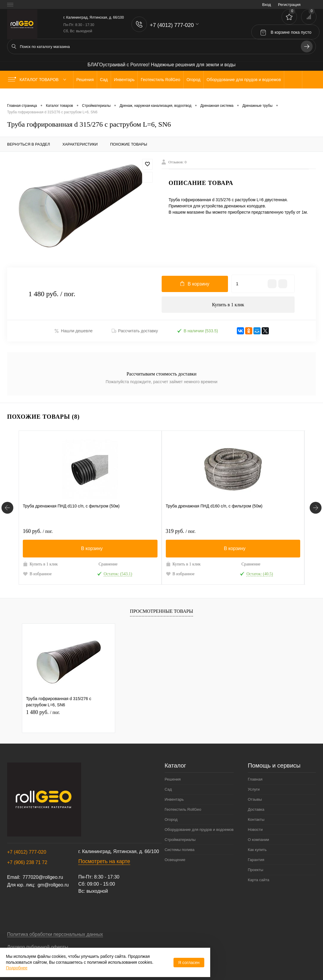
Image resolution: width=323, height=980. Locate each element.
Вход (267, 5)
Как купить (257, 851)
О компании (258, 841)
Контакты (256, 821)
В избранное (37, 575)
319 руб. (181, 532)
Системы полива (180, 851)
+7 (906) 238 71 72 (27, 864)
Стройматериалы (180, 841)
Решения (173, 780)
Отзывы (255, 801)
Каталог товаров (38, 80)
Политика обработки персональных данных (55, 935)
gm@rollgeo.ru (53, 886)
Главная (255, 780)
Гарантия (256, 861)
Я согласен (189, 963)
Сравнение (108, 565)
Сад (168, 790)
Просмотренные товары (161, 612)
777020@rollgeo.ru (43, 878)
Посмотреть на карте (104, 863)
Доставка (256, 811)
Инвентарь (174, 801)
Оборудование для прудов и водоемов (199, 831)
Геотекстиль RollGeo (183, 811)
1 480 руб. (43, 713)
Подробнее (17, 968)
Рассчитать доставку (135, 332)
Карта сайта (258, 881)
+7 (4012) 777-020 (27, 853)
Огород (171, 821)
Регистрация (289, 5)
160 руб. (38, 532)
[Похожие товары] (7, 509)
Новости (255, 831)
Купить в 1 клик (228, 305)
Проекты (255, 871)
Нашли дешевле (73, 332)
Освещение (175, 861)
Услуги (254, 790)
